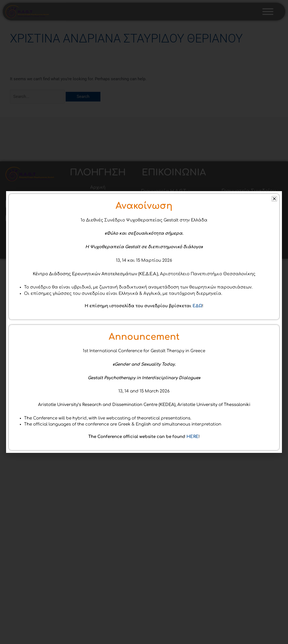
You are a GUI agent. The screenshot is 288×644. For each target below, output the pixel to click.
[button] (274, 267)
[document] (144, 322)
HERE (193, 505)
